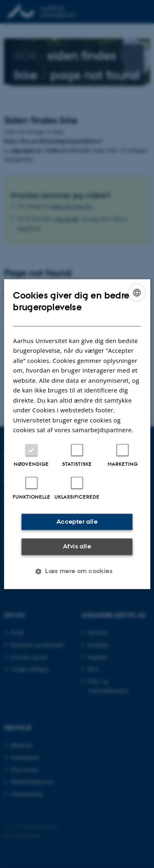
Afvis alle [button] (77, 547)
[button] (77, 571)
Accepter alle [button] (77, 521)
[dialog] (77, 434)
